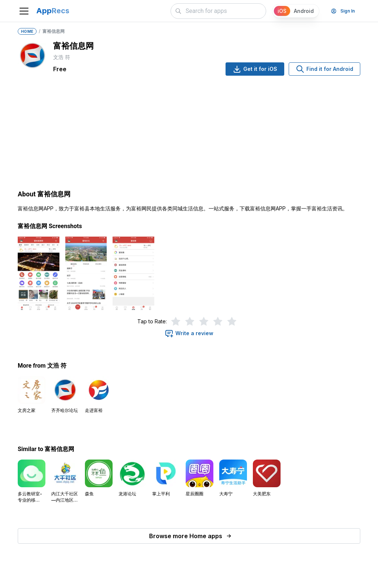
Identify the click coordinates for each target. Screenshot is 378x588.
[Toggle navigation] (24, 11)
